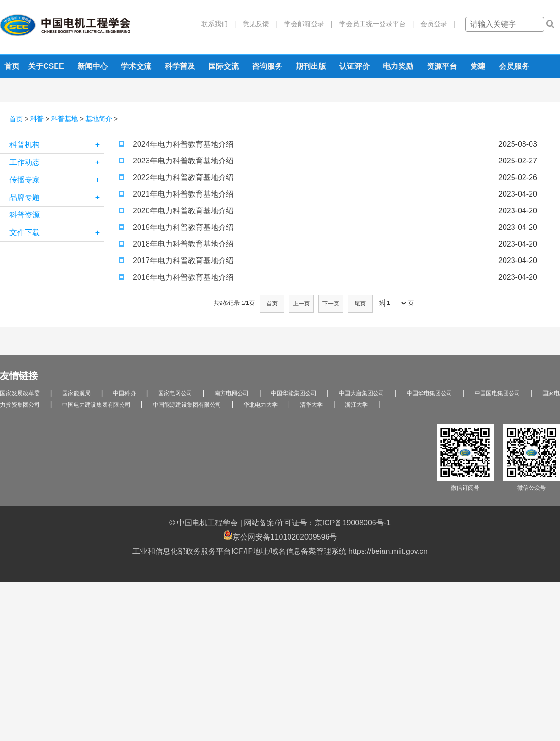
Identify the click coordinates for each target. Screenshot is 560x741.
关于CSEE (46, 66)
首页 (12, 66)
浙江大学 (356, 405)
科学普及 (180, 66)
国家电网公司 (175, 393)
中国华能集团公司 (294, 393)
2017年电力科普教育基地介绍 (176, 261)
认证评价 (355, 66)
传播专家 (57, 180)
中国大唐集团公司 (362, 393)
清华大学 (311, 405)
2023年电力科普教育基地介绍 (176, 161)
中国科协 (124, 393)
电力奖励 (398, 66)
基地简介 (99, 119)
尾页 (360, 304)
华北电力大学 (261, 405)
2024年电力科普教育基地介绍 (176, 144)
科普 (37, 119)
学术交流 (136, 66)
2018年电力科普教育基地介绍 (176, 244)
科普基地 (65, 119)
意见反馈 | (257, 24)
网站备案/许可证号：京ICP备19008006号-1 (317, 523)
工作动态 (57, 162)
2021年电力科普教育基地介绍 (176, 194)
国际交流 (224, 66)
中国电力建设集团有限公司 (96, 405)
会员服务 (514, 66)
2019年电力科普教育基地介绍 (176, 227)
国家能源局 (76, 393)
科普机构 (57, 145)
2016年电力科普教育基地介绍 (176, 277)
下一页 (331, 304)
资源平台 (442, 66)
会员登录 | (435, 24)
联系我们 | (219, 24)
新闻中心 (93, 66)
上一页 (301, 304)
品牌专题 (57, 198)
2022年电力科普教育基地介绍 (176, 177)
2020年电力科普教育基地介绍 (176, 211)
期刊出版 (311, 66)
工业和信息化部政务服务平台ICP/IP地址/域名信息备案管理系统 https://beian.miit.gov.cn (280, 551)
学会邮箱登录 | (305, 24)
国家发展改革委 (20, 393)
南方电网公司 (232, 393)
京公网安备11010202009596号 (280, 536)
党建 (478, 66)
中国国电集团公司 (497, 393)
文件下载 (57, 233)
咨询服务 (267, 66)
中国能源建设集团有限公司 (187, 405)
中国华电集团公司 (429, 393)
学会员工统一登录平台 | (373, 24)
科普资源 (25, 215)
